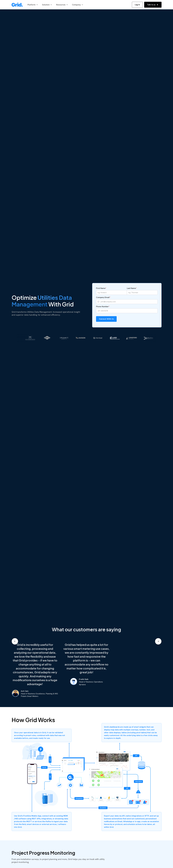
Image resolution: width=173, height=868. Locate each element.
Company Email (103, 297)
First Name (101, 288)
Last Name (132, 288)
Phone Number (103, 306)
